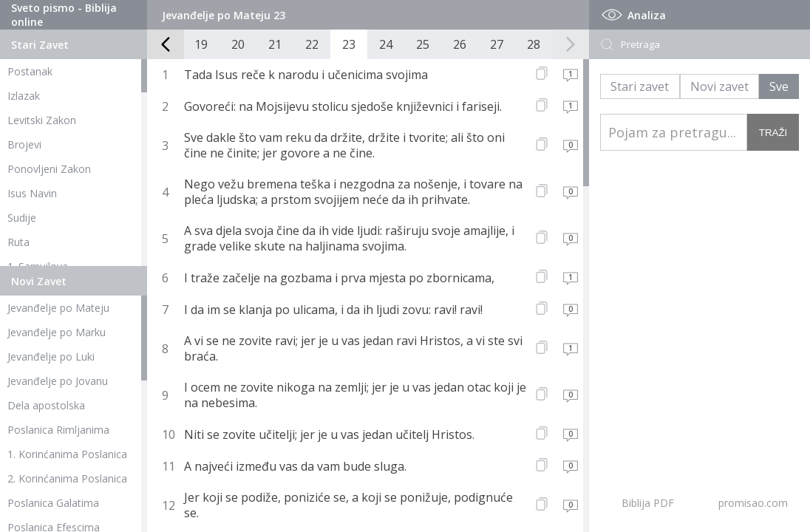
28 (534, 44)
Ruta (18, 242)
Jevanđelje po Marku (57, 332)
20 (238, 44)
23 (349, 44)
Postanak (30, 71)
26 (460, 44)
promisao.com (753, 503)
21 (275, 44)
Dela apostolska (46, 405)
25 (423, 44)
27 (497, 44)
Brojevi (24, 144)
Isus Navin (32, 193)
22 (312, 44)
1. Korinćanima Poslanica (67, 454)
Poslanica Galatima (53, 503)
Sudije (22, 218)
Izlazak (24, 96)
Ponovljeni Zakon (49, 169)
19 (201, 44)
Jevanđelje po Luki (51, 357)
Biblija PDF (648, 503)
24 (386, 44)
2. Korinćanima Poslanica (67, 478)
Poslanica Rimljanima (58, 430)
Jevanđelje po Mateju (58, 308)
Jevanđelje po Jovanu (58, 381)
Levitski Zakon (42, 120)
